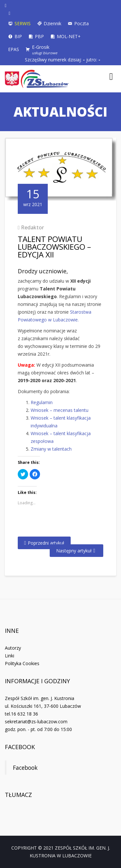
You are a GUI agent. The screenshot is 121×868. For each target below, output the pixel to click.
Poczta (81, 23)
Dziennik (52, 23)
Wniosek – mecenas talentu (60, 410)
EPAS (14, 49)
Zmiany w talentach (51, 449)
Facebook (20, 747)
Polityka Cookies (22, 663)
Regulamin (42, 402)
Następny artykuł (74, 551)
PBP (39, 36)
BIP (18, 36)
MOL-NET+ (69, 36)
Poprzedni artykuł (46, 543)
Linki (10, 656)
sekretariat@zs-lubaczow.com (36, 722)
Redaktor (32, 227)
